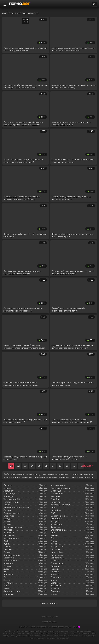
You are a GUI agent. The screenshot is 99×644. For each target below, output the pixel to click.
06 (46, 466)
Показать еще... (50, 603)
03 (25, 466)
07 (53, 466)
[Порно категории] (5, 4)
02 (18, 466)
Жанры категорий (50, 617)
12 (81, 466)
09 (67, 466)
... (74, 466)
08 (60, 466)
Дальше (88, 466)
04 (32, 466)
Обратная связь (49, 622)
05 (39, 466)
